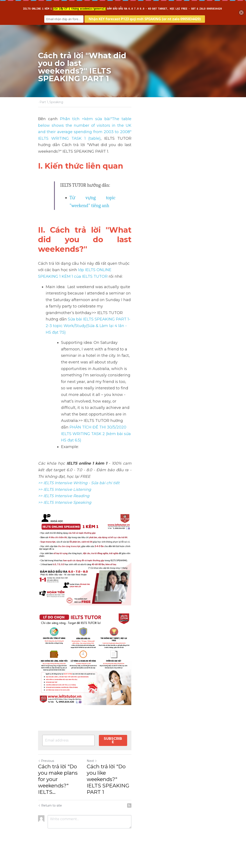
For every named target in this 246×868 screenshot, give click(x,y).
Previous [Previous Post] (46, 788)
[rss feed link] (206, 820)
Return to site (50, 820)
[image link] (123, 651)
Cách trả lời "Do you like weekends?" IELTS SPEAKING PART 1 (162, 800)
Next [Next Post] (130, 788)
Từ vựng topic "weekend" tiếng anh (104, 185)
